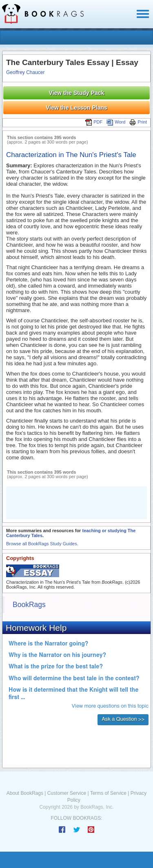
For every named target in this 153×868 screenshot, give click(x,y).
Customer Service (67, 793)
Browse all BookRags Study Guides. (42, 544)
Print (138, 122)
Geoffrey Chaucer (25, 72)
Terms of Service (108, 793)
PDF (94, 122)
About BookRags (25, 793)
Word (116, 122)
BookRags (29, 605)
